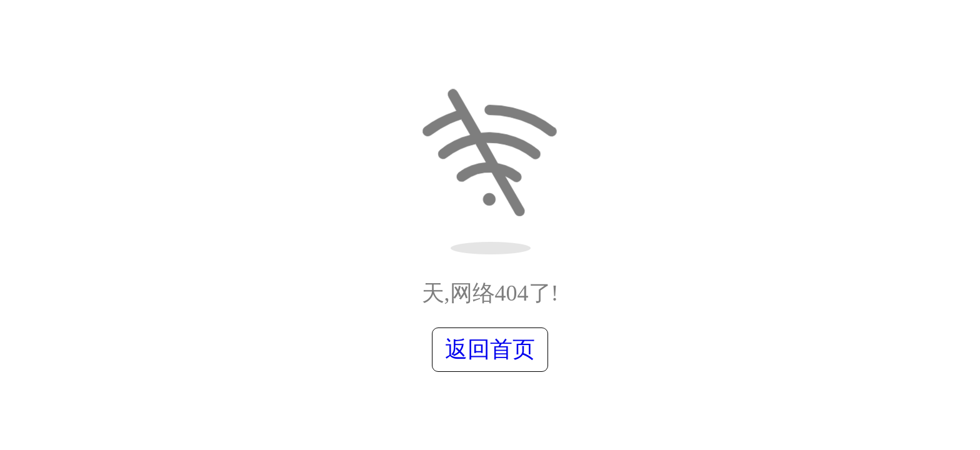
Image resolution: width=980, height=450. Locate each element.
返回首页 (490, 349)
